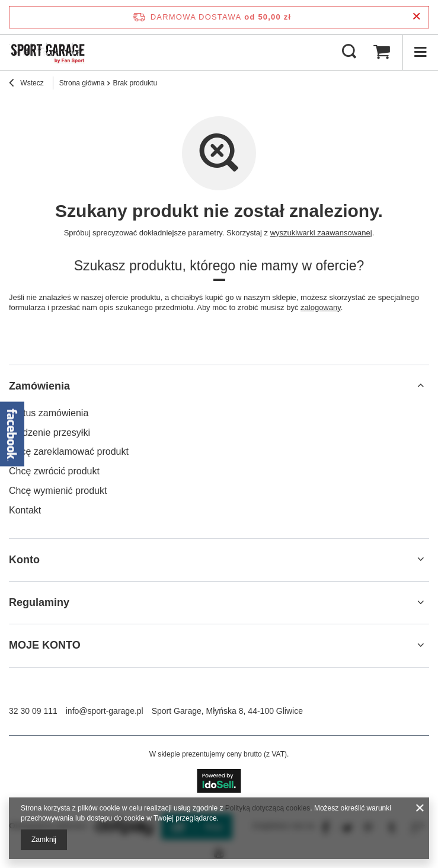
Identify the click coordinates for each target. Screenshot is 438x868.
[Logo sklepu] (48, 52)
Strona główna (82, 83)
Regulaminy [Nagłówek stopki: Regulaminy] (39, 602)
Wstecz (26, 84)
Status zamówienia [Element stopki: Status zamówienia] (49, 413)
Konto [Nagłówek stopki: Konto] (24, 560)
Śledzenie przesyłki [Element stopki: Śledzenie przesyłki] (49, 433)
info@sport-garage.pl (105, 711)
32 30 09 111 (33, 711)
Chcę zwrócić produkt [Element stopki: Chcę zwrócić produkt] (54, 471)
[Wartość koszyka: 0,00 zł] (382, 52)
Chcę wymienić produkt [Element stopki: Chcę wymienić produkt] (58, 491)
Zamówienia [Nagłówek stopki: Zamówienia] (39, 386)
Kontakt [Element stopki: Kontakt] (25, 510)
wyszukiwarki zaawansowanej (321, 233)
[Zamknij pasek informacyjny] (416, 17)
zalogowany (321, 307)
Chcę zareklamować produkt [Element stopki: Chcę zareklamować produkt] (69, 451)
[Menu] (420, 52)
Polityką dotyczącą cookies (268, 808)
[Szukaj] (349, 52)
